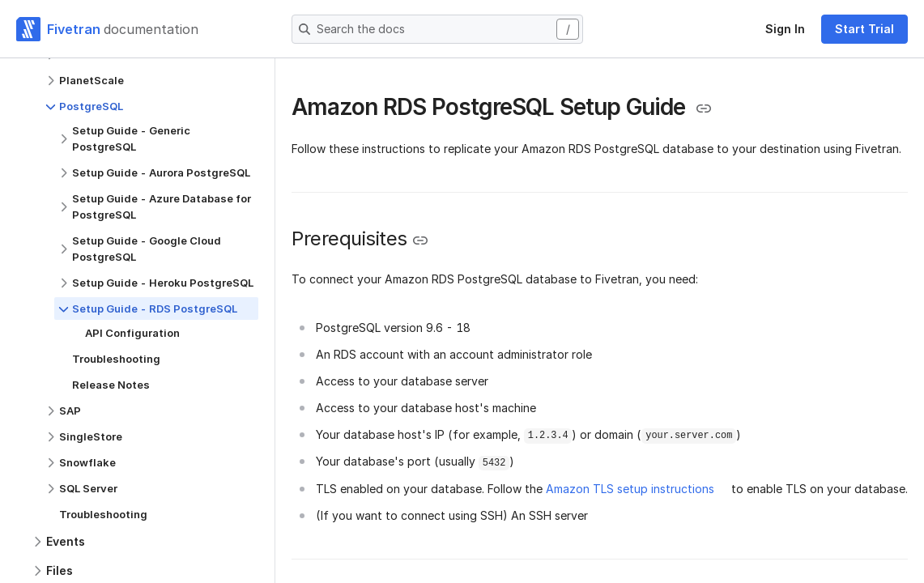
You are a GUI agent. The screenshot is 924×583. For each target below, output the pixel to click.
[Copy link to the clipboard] (704, 109)
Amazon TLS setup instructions (630, 489)
